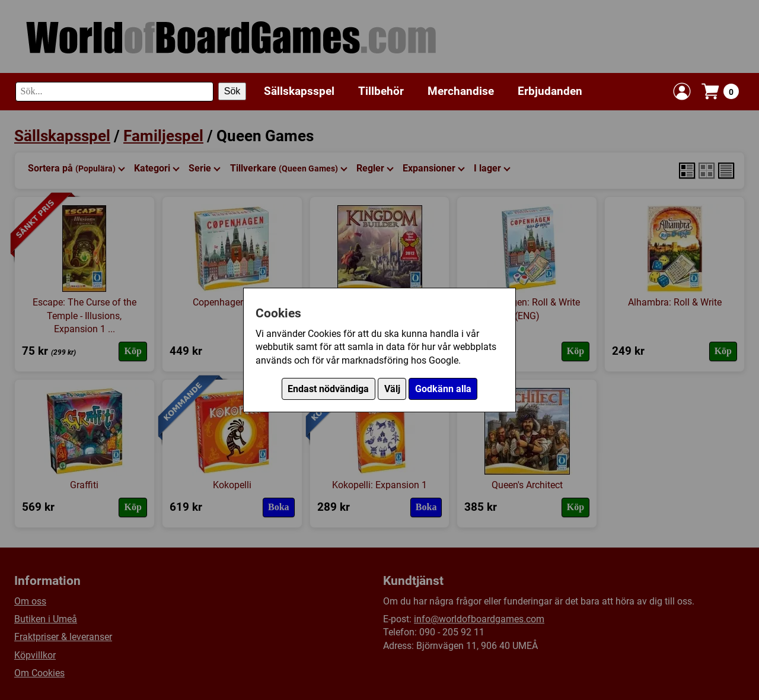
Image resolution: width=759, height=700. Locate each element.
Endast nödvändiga (328, 389)
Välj (392, 389)
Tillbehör (381, 91)
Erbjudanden (550, 91)
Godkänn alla (443, 389)
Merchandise (461, 91)
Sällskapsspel (299, 91)
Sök (232, 91)
